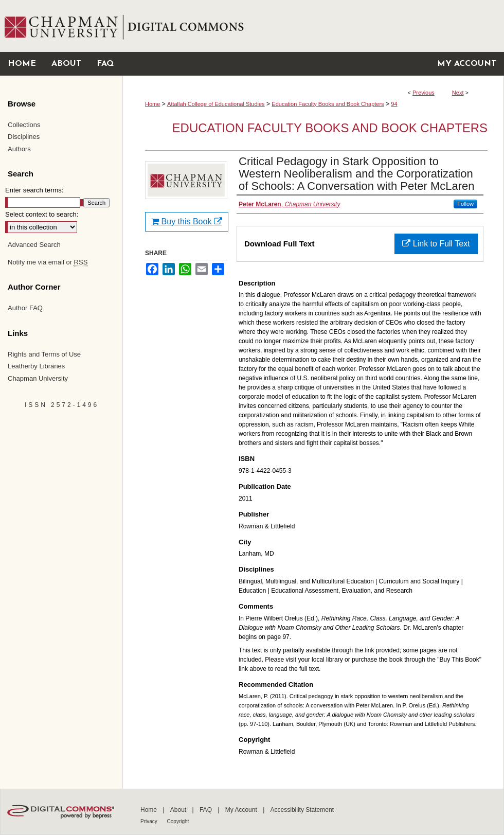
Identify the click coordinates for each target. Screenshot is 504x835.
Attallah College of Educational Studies (216, 104)
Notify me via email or (48, 262)
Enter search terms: (34, 190)
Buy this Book (187, 221)
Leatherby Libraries (36, 366)
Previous (424, 93)
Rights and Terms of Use (44, 354)
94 (394, 104)
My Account (242, 810)
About (179, 810)
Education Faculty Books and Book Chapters (328, 104)
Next (458, 93)
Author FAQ (25, 308)
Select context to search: (42, 214)
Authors (19, 149)
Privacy (150, 821)
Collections (24, 125)
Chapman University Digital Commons (313, 26)
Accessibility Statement (302, 810)
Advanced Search (34, 245)
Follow (465, 204)
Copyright (178, 821)
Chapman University (38, 378)
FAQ (206, 810)
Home (152, 104)
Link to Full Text (436, 244)
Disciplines (24, 137)
